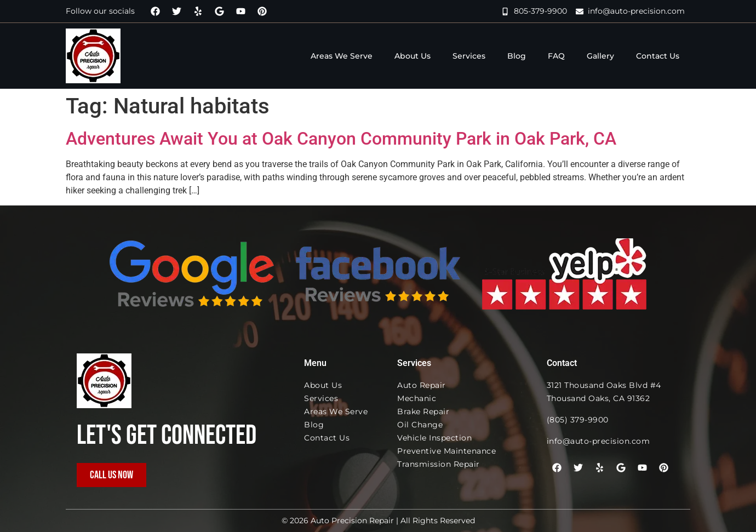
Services (469, 56)
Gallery (600, 56)
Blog (517, 56)
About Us (413, 56)
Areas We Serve (342, 56)
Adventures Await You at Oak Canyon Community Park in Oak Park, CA (341, 139)
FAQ (556, 56)
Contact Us (658, 56)
